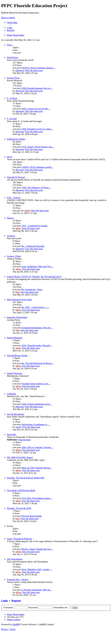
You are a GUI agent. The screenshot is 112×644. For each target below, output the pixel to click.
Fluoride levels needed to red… (36, 384)
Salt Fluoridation (15, 559)
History (10, 218)
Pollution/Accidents (16, 139)
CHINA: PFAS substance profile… (38, 167)
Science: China (14, 256)
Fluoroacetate (24, 440)
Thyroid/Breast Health (17, 356)
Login (5, 601)
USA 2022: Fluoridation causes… (37, 498)
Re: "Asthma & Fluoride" (33, 246)
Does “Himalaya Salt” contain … (37, 569)
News (9, 45)
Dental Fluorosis (14, 373)
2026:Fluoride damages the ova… (37, 88)
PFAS (10, 157)
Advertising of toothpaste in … (36, 424)
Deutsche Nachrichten (17, 317)
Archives (11, 236)
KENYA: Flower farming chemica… (38, 68)
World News (13, 57)
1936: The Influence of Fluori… (36, 188)
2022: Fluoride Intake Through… (37, 345)
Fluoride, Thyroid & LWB (19, 508)
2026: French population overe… (37, 404)
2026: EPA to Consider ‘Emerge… (37, 447)
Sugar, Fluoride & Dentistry (20, 539)
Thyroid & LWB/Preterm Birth (21, 490)
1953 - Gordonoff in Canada (34, 226)
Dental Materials (15, 338)
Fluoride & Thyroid (16, 177)
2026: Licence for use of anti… (36, 109)
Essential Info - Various (18, 579)
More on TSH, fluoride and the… (37, 468)
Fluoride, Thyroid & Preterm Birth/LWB (25, 478)
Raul (18, 292)
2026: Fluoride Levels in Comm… (37, 129)
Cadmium (11, 394)
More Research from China (19, 300)
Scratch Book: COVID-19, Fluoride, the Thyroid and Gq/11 (34, 277)
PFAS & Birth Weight (32, 516)
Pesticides (11, 434)
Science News (13, 78)
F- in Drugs (12, 98)
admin (27, 211)
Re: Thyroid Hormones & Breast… (38, 363)
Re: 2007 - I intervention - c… (35, 307)
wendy (19, 427)
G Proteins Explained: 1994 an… (37, 590)
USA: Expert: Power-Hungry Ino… (38, 147)
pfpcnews (20, 70)
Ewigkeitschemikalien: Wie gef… (37, 328)
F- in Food (12, 119)
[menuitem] (10, 28)
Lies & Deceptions (15, 414)
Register (16, 601)
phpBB (16, 624)
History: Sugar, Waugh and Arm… (37, 549)
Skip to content (8, 18)
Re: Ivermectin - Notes (32, 289)
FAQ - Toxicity (14, 198)
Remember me (62, 607)
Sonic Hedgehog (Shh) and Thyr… (38, 267)
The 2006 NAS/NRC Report (20, 457)
